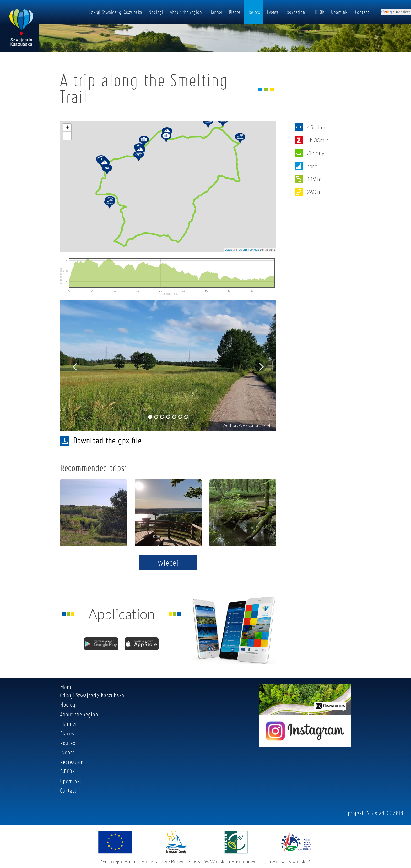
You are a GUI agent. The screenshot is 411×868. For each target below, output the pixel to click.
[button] (150, 417)
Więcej (168, 563)
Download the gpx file (101, 441)
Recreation (295, 12)
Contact (362, 12)
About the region (186, 12)
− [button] (67, 136)
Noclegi (156, 12)
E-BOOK (318, 12)
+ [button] (67, 128)
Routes (254, 12)
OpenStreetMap (249, 250)
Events (273, 12)
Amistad (375, 813)
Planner (215, 12)
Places (235, 12)
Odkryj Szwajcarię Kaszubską (115, 12)
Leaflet (229, 250)
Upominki (340, 12)
